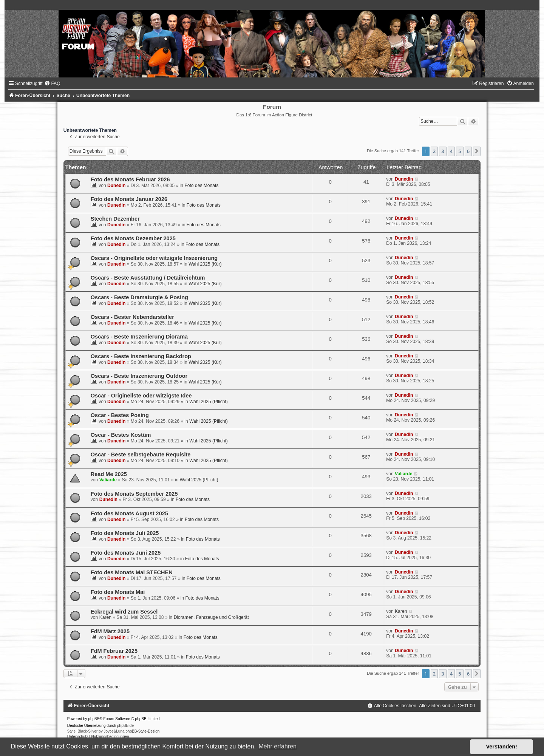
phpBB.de (125, 726)
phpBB (94, 719)
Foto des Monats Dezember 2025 (133, 238)
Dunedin (116, 186)
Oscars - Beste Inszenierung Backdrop (141, 356)
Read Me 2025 (109, 474)
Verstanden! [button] (502, 747)
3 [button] (443, 151)
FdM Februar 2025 (114, 651)
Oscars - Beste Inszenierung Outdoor (139, 376)
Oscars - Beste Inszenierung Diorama (139, 337)
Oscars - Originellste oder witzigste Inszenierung (154, 258)
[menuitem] (52, 83)
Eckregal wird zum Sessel (124, 612)
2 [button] (434, 151)
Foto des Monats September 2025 (134, 494)
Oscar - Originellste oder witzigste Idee (141, 396)
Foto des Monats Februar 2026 (130, 179)
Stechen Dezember (115, 219)
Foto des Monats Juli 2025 (125, 533)
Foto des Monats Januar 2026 (129, 199)
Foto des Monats (201, 186)
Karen (105, 617)
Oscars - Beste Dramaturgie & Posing (139, 297)
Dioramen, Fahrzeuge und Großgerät (211, 617)
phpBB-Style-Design (142, 731)
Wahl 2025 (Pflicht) (209, 402)
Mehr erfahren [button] (277, 746)
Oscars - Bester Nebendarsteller (132, 317)
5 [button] (460, 151)
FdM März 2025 (110, 631)
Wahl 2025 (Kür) (205, 264)
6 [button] (468, 151)
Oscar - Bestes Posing (120, 415)
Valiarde (108, 480)
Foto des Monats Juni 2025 (126, 553)
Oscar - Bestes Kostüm (121, 435)
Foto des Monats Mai (118, 592)
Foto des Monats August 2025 (129, 513)
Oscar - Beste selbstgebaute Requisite (141, 455)
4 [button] (451, 151)
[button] (477, 151)
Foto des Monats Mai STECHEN (132, 572)
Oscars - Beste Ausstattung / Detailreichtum (148, 278)
